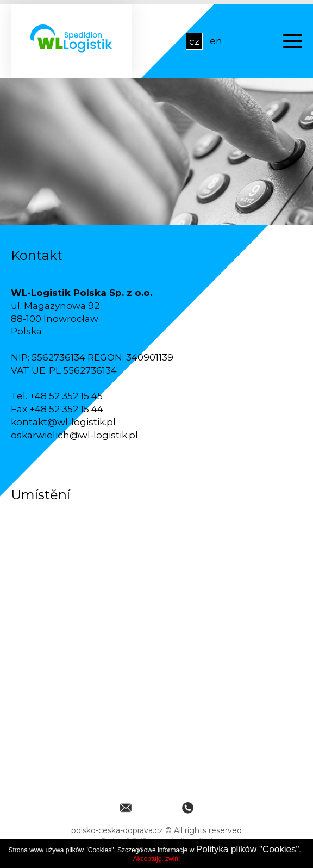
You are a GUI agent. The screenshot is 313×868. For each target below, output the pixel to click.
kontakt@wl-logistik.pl (63, 422)
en (216, 41)
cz (194, 41)
